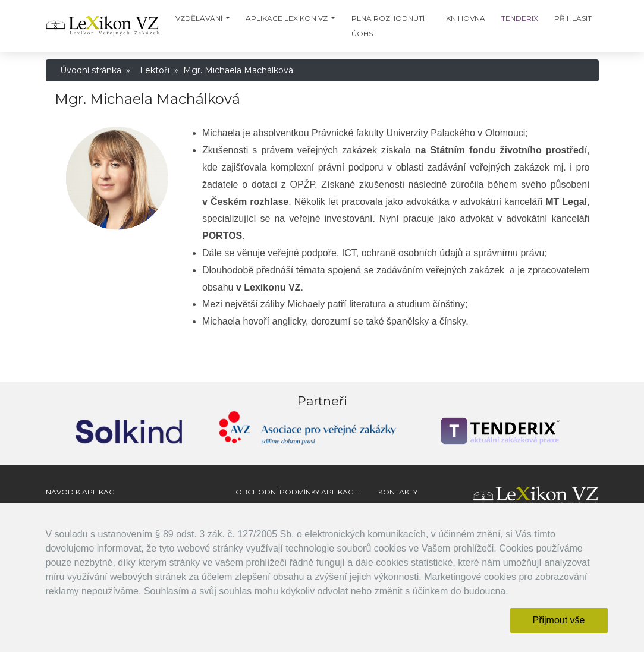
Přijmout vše (558, 620)
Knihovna (466, 18)
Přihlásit (573, 18)
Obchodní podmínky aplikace (297, 492)
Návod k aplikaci (81, 492)
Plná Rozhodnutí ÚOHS (388, 26)
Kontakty (398, 492)
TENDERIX (520, 18)
